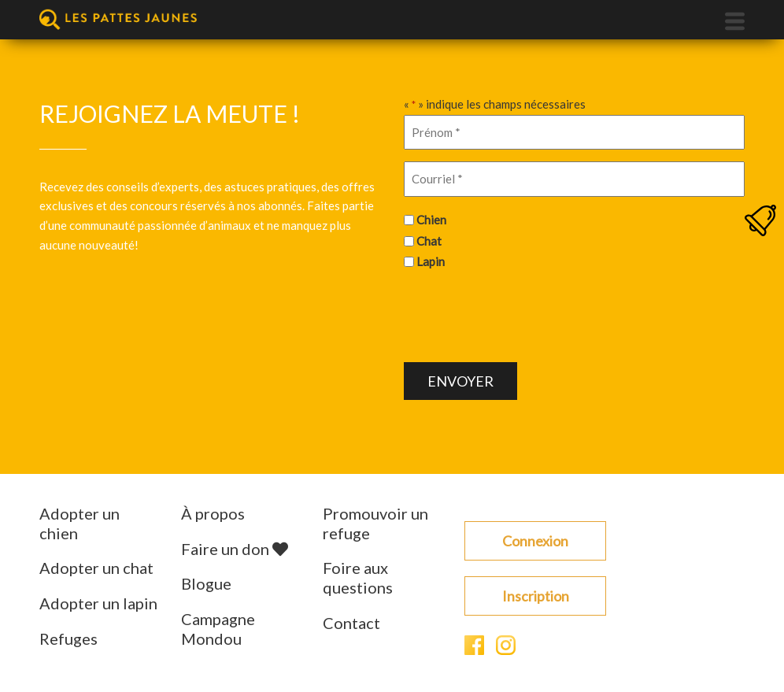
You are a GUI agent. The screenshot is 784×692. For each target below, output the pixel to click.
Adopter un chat (96, 568)
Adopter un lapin (98, 603)
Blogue (206, 583)
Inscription (536, 596)
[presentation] (523, 314)
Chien (431, 220)
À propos (213, 513)
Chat (429, 241)
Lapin (431, 261)
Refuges (68, 638)
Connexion (535, 541)
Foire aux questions (358, 577)
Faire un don (235, 549)
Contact (351, 623)
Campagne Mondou (218, 629)
